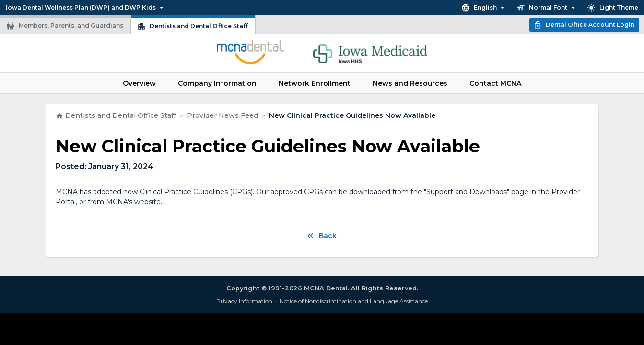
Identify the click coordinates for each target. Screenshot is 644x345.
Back (321, 236)
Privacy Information (244, 301)
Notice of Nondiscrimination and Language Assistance (354, 301)
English (484, 8)
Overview (139, 83)
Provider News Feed (222, 115)
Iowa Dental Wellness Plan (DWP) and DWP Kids (86, 8)
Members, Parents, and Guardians (65, 26)
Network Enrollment (315, 83)
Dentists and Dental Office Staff (193, 26)
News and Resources (410, 83)
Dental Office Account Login (584, 25)
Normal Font (547, 8)
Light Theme (613, 8)
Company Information (217, 83)
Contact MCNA (495, 83)
